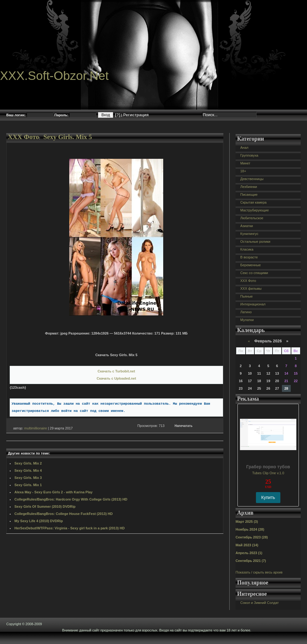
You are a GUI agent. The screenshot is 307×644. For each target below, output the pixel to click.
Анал (244, 148)
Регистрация (136, 115)
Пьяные (247, 296)
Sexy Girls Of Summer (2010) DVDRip (45, 506)
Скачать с (117, 371)
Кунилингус (249, 234)
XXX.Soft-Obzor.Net (54, 76)
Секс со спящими (254, 273)
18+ (243, 171)
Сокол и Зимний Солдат (260, 603)
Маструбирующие (255, 210)
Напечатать (183, 426)
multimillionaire (36, 428)
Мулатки (247, 320)
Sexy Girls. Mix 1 (28, 485)
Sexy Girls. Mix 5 (68, 137)
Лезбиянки (249, 187)
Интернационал (253, 304)
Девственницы (252, 179)
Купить (268, 497)
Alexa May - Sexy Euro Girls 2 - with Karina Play (53, 492)
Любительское (252, 218)
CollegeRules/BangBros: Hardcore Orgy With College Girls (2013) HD (71, 499)
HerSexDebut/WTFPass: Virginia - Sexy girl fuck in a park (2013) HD (70, 528)
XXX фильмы (251, 288)
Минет (245, 163)
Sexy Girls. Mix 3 (28, 478)
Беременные (250, 265)
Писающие (249, 195)
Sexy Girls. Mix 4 (28, 470)
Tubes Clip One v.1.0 (268, 473)
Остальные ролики (255, 241)
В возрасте (249, 257)
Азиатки (247, 226)
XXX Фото (23, 137)
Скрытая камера (253, 202)
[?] (118, 115)
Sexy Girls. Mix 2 (28, 463)
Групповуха (249, 155)
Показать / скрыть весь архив (259, 572)
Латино (246, 312)
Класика (247, 249)
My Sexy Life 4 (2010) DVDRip (39, 521)
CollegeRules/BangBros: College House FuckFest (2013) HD (64, 514)
